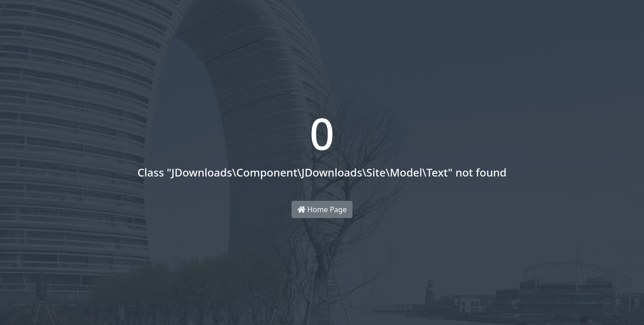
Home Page (322, 209)
